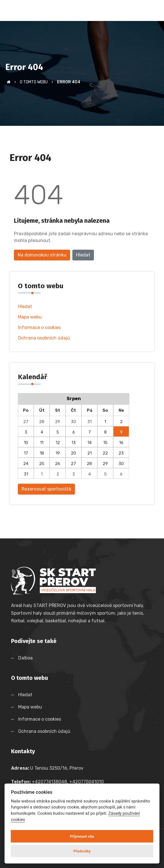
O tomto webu (34, 82)
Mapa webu (30, 317)
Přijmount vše (82, 836)
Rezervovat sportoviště (46, 489)
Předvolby (82, 851)
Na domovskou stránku (42, 255)
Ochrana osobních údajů (44, 338)
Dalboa (25, 658)
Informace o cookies (39, 327)
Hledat (83, 255)
